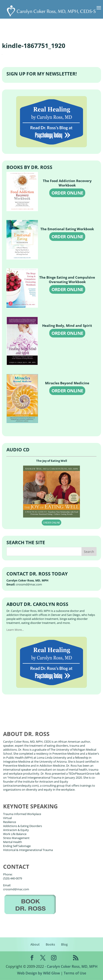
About (35, 944)
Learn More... (15, 630)
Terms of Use (75, 973)
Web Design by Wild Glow (39, 973)
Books (50, 944)
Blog (64, 944)
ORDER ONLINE (67, 193)
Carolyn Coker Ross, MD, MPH (72, 966)
